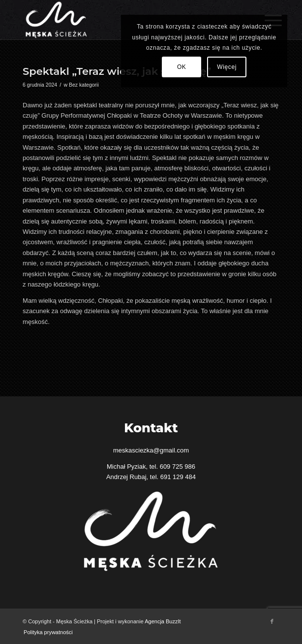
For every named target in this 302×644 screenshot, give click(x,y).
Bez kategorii (84, 85)
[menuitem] (46, 632)
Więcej (227, 67)
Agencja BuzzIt (163, 621)
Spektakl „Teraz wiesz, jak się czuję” (117, 71)
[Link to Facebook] (272, 621)
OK (182, 67)
